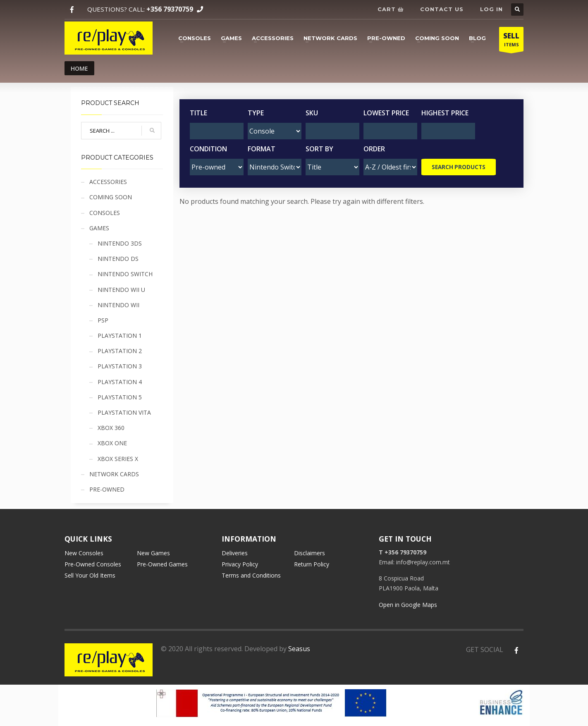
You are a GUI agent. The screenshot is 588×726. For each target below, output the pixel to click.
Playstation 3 (120, 366)
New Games (153, 553)
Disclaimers (310, 553)
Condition (208, 149)
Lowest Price (386, 113)
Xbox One (112, 443)
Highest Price (445, 113)
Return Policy (312, 564)
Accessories (273, 38)
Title (198, 113)
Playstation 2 (120, 351)
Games (231, 38)
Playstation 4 (120, 382)
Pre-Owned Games (162, 564)
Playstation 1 (120, 336)
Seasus (299, 649)
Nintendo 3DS (120, 243)
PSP (103, 320)
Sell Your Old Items (90, 575)
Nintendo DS (118, 259)
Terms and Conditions (251, 575)
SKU (312, 113)
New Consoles (84, 553)
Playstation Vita (124, 412)
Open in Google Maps (408, 605)
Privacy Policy (240, 564)
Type (256, 113)
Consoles (195, 38)
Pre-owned (386, 38)
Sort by (319, 149)
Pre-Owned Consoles (93, 564)
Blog (477, 38)
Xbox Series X (118, 459)
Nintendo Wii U (121, 290)
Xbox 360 (111, 428)
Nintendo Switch (125, 274)
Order (374, 149)
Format (262, 149)
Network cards (330, 38)
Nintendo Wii (118, 305)
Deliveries (235, 553)
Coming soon (437, 38)
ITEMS (511, 41)
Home (79, 68)
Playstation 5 (120, 397)
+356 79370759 (170, 9)
